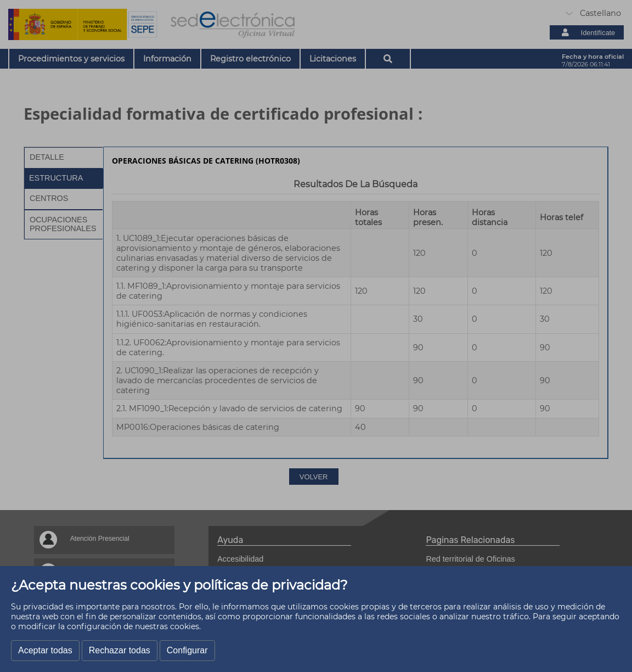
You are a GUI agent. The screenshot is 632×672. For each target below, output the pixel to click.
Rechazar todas (120, 650)
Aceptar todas (45, 650)
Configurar (187, 650)
